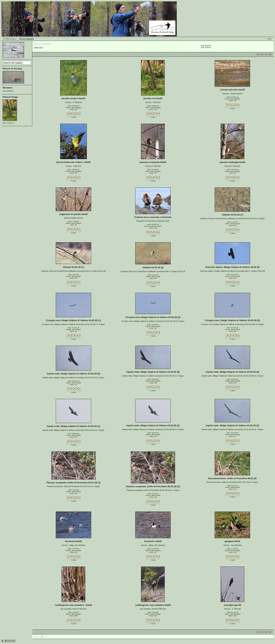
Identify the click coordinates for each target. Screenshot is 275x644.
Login (269, 39)
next (258, 54)
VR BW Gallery (10, 39)
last (266, 54)
